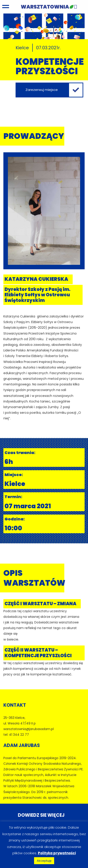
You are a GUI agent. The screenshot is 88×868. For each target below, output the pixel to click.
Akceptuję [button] (44, 861)
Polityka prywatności (57, 853)
